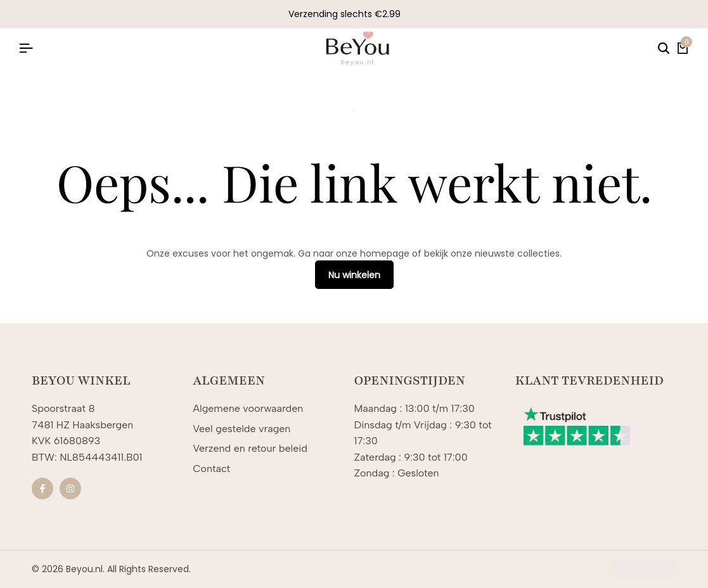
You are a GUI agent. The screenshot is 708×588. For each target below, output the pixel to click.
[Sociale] (42, 489)
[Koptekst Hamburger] (26, 48)
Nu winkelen (354, 275)
